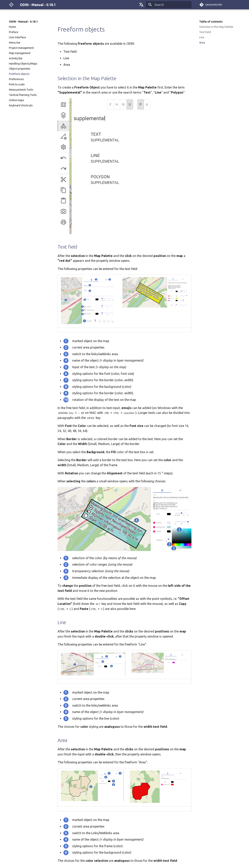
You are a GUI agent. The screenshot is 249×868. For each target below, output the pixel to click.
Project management (21, 48)
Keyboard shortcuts (21, 105)
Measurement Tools (21, 90)
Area (202, 43)
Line (202, 37)
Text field (205, 32)
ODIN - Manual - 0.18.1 (23, 22)
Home (12, 27)
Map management (20, 53)
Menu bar (15, 43)
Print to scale (17, 84)
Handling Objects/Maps (23, 64)
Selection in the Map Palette (216, 27)
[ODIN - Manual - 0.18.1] (11, 5)
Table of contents (211, 22)
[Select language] (141, 5)
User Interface (18, 37)
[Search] (169, 5)
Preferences (16, 79)
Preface (14, 32)
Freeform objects (19, 74)
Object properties (20, 69)
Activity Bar (16, 58)
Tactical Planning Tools (23, 95)
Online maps (17, 100)
